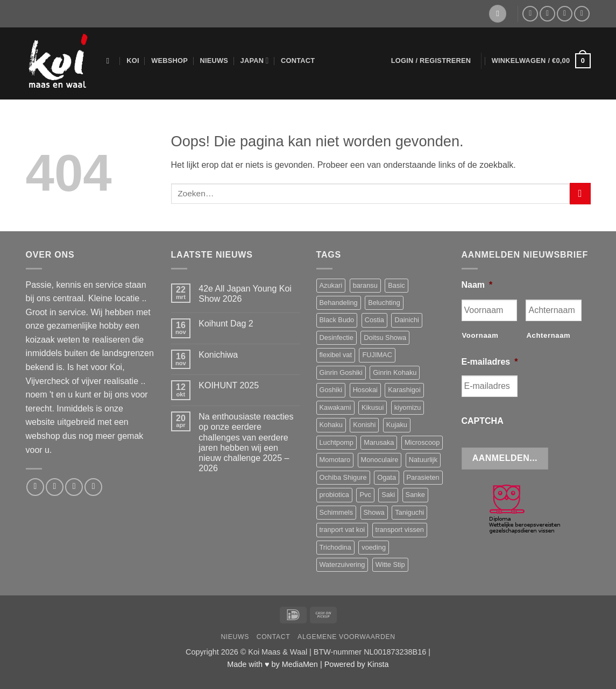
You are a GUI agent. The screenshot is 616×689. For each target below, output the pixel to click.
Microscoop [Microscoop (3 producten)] (422, 442)
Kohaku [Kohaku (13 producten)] (331, 425)
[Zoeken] (111, 61)
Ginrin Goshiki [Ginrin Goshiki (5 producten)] (341, 372)
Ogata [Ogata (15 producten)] (387, 477)
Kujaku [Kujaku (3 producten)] (397, 425)
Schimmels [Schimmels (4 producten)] (337, 512)
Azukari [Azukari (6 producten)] (331, 285)
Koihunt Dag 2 (226, 324)
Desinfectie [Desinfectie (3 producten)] (337, 338)
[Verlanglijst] (498, 14)
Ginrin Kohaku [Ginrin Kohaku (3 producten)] (395, 372)
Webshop (169, 61)
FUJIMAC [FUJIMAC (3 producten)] (377, 355)
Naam (477, 285)
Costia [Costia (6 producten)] (374, 320)
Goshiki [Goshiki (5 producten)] (331, 390)
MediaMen (300, 664)
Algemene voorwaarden (346, 637)
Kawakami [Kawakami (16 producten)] (335, 407)
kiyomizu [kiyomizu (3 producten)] (408, 407)
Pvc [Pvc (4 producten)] (365, 495)
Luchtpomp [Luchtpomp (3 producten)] (337, 442)
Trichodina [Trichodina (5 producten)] (335, 547)
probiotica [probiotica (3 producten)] (335, 495)
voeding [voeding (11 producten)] (374, 547)
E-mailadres (490, 362)
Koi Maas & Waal (278, 652)
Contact (298, 61)
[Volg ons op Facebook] (530, 14)
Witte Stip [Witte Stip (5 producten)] (390, 564)
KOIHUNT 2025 (229, 385)
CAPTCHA (483, 421)
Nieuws (214, 61)
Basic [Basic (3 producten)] (396, 285)
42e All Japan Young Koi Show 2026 (245, 294)
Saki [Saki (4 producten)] (388, 495)
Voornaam (480, 335)
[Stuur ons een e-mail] (547, 14)
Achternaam (548, 335)
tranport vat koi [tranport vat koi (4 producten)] (342, 530)
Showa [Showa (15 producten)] (374, 512)
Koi (133, 61)
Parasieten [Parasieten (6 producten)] (423, 477)
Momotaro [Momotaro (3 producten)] (335, 460)
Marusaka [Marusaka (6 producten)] (379, 442)
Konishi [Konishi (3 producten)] (364, 425)
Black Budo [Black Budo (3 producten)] (337, 320)
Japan (255, 61)
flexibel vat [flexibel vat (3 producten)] (336, 355)
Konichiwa (218, 355)
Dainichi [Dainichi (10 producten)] (407, 320)
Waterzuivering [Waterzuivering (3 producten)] (342, 564)
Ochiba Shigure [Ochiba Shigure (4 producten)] (343, 477)
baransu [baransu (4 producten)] (365, 285)
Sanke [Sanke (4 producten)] (415, 495)
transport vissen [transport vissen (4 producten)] (400, 530)
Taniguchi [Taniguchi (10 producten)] (409, 512)
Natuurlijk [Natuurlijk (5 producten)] (423, 460)
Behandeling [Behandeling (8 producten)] (339, 303)
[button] (431, 61)
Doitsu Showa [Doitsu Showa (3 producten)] (385, 338)
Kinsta (378, 664)
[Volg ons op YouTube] (582, 14)
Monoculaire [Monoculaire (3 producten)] (380, 460)
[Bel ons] (565, 14)
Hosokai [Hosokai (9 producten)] (365, 390)
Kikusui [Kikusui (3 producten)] (373, 407)
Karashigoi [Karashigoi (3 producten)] (404, 390)
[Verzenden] (580, 193)
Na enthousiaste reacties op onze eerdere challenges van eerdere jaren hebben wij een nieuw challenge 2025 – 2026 (246, 442)
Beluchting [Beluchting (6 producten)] (384, 303)
